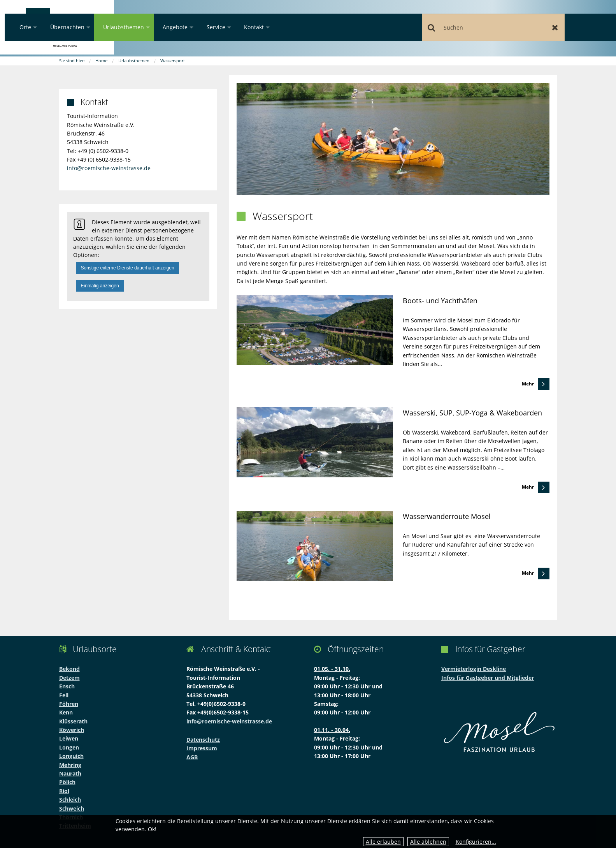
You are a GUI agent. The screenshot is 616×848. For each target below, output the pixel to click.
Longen (69, 747)
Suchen (465, 27)
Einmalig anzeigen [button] (100, 286)
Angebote (276, 27)
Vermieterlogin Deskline (474, 669)
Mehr (528, 384)
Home (101, 61)
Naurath (70, 773)
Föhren (69, 704)
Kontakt (354, 27)
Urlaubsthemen (224, 27)
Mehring (70, 765)
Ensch (67, 686)
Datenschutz (203, 740)
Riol (64, 791)
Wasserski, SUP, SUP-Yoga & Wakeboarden (472, 413)
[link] (393, 342)
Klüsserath (73, 721)
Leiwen (69, 738)
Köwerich (72, 730)
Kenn (66, 712)
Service (316, 27)
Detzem (69, 678)
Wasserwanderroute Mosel (447, 516)
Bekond (69, 669)
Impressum (202, 748)
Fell (64, 695)
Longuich (71, 756)
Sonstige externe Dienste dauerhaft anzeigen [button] (128, 268)
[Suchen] (514, 27)
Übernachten (168, 27)
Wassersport (173, 61)
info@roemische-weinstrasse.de (109, 168)
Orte (126, 27)
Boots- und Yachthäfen (440, 301)
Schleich (70, 800)
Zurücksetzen (563, 27)
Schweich (72, 808)
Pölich (67, 782)
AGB (192, 757)
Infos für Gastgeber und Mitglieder (488, 678)
